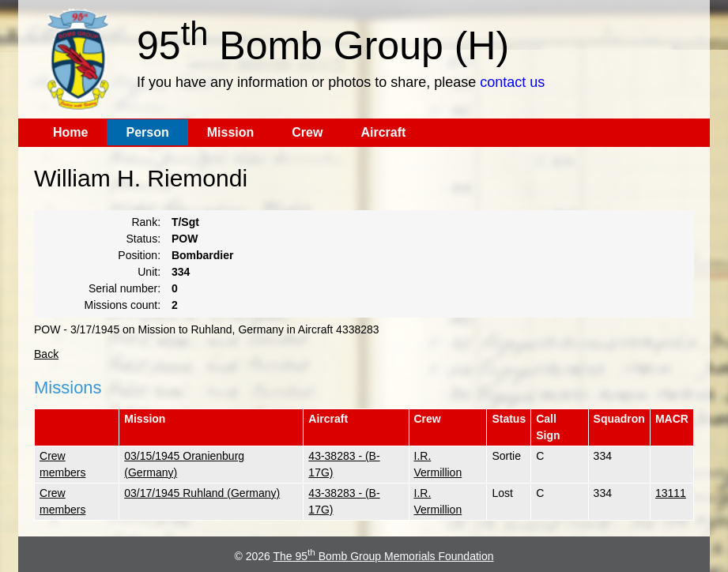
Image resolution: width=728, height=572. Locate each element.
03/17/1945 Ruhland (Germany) (202, 493)
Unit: (149, 272)
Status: (143, 239)
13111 (671, 493)
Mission (231, 132)
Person (147, 132)
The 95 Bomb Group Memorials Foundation (384, 556)
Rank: (146, 222)
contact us (512, 82)
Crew (307, 132)
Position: (139, 255)
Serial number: (124, 288)
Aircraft (383, 132)
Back (46, 354)
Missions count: (123, 305)
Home (70, 132)
